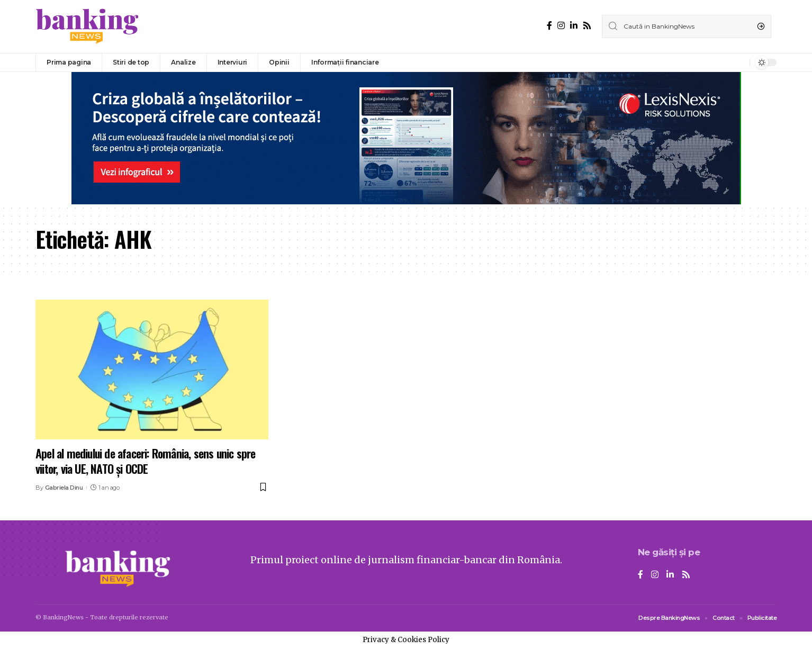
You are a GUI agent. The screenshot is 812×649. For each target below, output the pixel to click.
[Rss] (587, 26)
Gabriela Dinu (64, 488)
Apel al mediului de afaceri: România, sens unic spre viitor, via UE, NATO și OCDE (145, 461)
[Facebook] (549, 26)
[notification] (739, 62)
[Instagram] (561, 26)
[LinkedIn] (574, 26)
